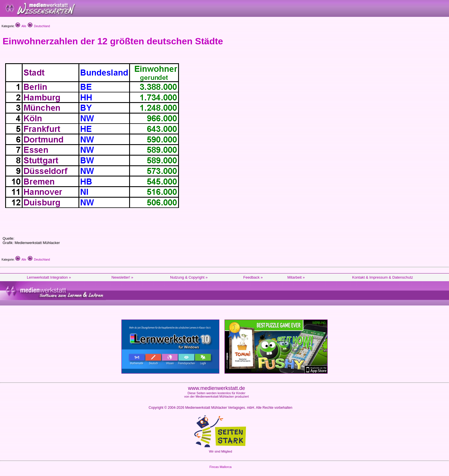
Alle (21, 26)
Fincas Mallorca (220, 467)
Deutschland (39, 26)
